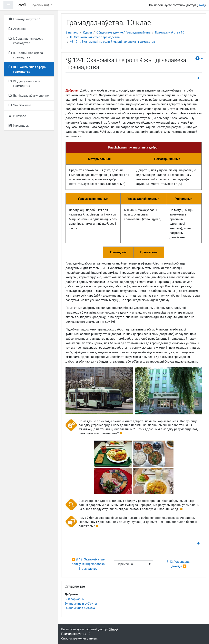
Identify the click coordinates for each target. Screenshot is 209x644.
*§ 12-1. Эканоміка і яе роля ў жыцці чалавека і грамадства (112, 42)
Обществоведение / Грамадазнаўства (123, 32)
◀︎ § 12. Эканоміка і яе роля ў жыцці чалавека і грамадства (88, 564)
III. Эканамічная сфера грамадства (95, 37)
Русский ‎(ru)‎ (41, 5)
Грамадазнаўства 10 (170, 32)
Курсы (87, 32)
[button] (199, 58)
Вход (201, 5)
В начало (72, 32)
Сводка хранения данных (79, 638)
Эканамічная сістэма (80, 608)
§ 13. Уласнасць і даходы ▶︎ (179, 564)
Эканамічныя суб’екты (81, 604)
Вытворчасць (74, 599)
